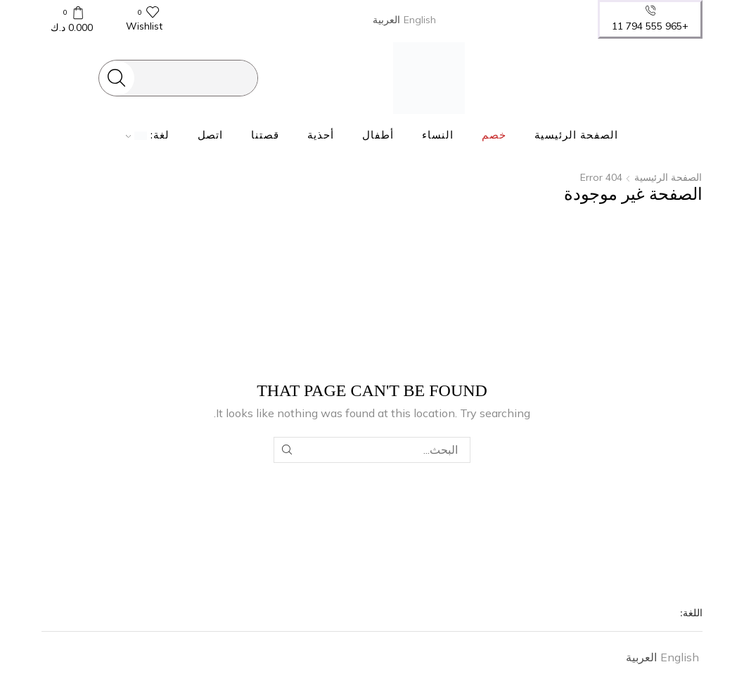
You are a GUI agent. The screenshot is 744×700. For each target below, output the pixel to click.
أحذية (321, 135)
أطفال (378, 135)
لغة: (148, 135)
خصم (494, 135)
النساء (438, 135)
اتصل (210, 135)
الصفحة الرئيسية (576, 135)
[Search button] (117, 78)
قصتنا (265, 135)
